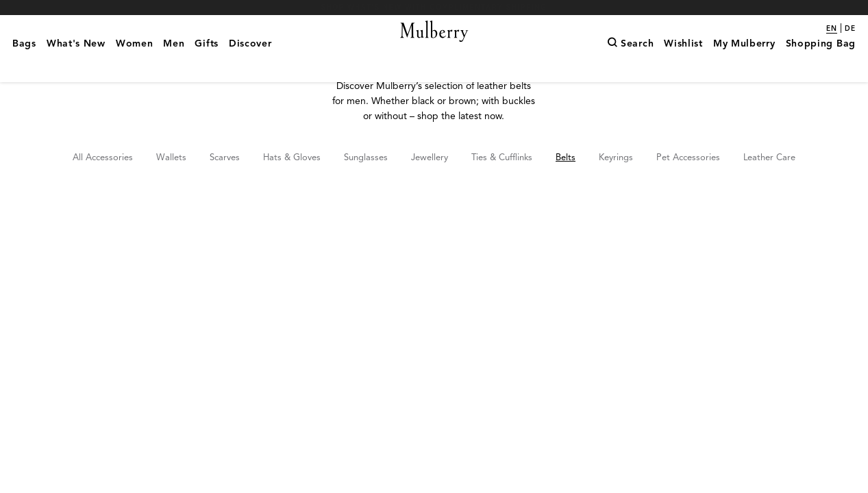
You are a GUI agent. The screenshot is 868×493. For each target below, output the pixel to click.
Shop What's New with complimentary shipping (434, 7)
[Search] (630, 65)
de (850, 29)
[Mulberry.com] (434, 48)
